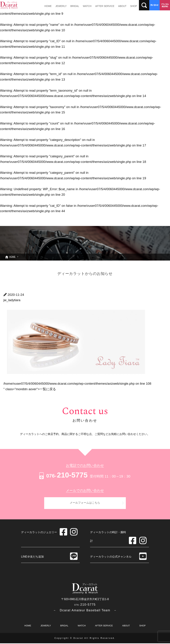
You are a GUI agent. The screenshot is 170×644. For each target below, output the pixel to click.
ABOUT (118, 6)
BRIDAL (73, 6)
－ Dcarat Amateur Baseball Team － (85, 611)
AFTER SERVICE (101, 6)
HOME (48, 6)
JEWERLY (60, 6)
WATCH (85, 6)
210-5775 (63, 475)
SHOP (129, 6)
